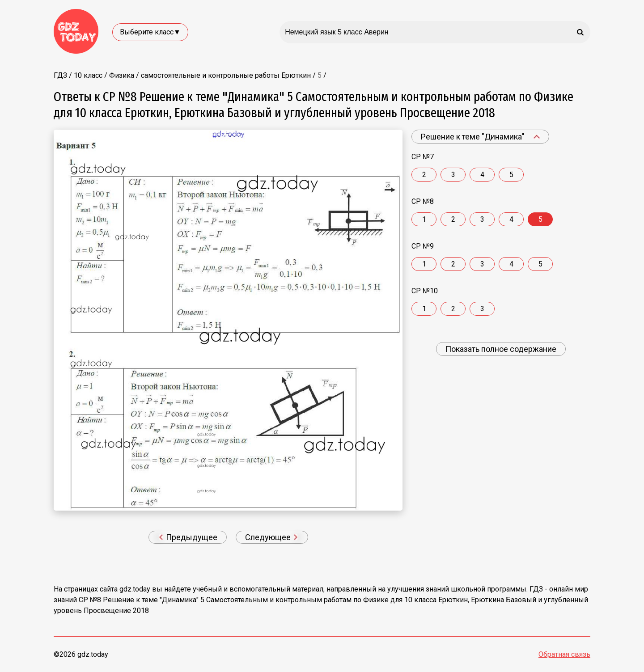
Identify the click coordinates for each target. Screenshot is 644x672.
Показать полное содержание (501, 349)
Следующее (271, 537)
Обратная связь (564, 654)
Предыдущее (188, 537)
